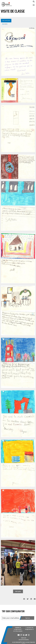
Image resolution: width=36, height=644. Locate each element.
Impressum (24, 638)
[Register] (27, 618)
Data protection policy (24, 640)
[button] (34, 5)
